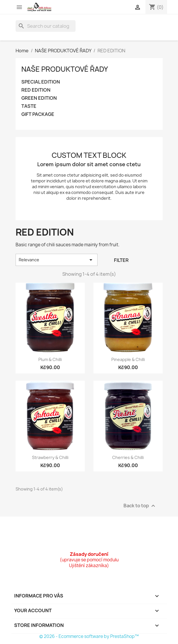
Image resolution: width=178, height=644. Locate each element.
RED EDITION (36, 90)
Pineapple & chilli (128, 359)
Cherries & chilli (128, 457)
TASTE (29, 106)
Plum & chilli (50, 359)
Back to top (140, 506)
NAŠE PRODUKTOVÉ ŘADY (65, 69)
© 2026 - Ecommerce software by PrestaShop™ (89, 636)
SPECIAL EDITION (41, 82)
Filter (121, 260)
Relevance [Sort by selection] (57, 260)
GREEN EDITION (39, 98)
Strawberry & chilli (50, 457)
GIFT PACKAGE (38, 114)
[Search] (46, 26)
